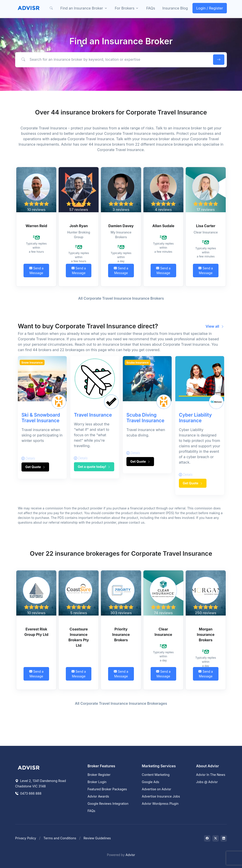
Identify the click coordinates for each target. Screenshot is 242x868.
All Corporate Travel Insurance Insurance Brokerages (121, 703)
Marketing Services (159, 766)
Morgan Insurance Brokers (206, 635)
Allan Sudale (163, 226)
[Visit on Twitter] (216, 838)
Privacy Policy (26, 838)
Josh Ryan (79, 226)
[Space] (29, 767)
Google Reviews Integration (108, 804)
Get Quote (35, 467)
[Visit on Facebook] (207, 838)
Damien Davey (121, 226)
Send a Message (36, 271)
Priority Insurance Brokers (121, 635)
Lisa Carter (206, 226)
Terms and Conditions (60, 838)
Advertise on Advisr (157, 789)
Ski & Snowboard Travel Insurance (41, 418)
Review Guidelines (97, 838)
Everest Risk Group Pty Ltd (36, 632)
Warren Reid (36, 226)
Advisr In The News (211, 775)
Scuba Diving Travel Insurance (145, 418)
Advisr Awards (98, 796)
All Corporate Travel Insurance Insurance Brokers (121, 298)
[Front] (29, 8)
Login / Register (210, 8)
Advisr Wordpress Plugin (160, 804)
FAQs (151, 8)
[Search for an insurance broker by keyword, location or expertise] (113, 59)
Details (28, 458)
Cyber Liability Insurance (195, 418)
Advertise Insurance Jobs (161, 796)
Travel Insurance (93, 415)
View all (215, 326)
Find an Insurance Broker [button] (82, 8)
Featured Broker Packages (107, 789)
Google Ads (151, 782)
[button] (51, 8)
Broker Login (97, 782)
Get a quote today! (94, 467)
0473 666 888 (28, 793)
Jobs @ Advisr (207, 782)
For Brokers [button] (125, 8)
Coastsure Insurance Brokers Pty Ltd (79, 637)
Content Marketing (156, 775)
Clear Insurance (163, 632)
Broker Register (99, 775)
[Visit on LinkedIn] (224, 838)
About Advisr (208, 766)
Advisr (130, 855)
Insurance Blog (175, 8)
